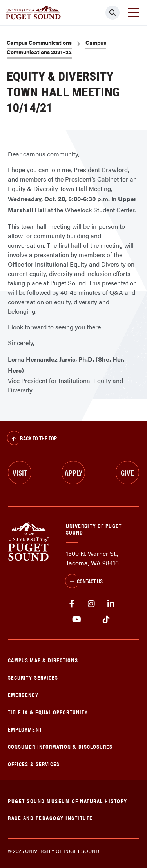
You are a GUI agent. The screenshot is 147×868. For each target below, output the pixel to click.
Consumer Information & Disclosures (60, 746)
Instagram (91, 604)
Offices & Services (34, 764)
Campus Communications (39, 42)
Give (127, 472)
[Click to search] (113, 13)
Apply (73, 472)
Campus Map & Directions (43, 660)
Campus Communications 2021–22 (56, 47)
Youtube (77, 620)
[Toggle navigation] (133, 13)
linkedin (111, 604)
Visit (20, 472)
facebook (72, 604)
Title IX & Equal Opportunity (48, 712)
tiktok (106, 620)
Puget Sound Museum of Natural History (68, 801)
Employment (25, 729)
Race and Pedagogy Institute (50, 817)
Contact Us (84, 582)
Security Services (33, 677)
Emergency (23, 694)
